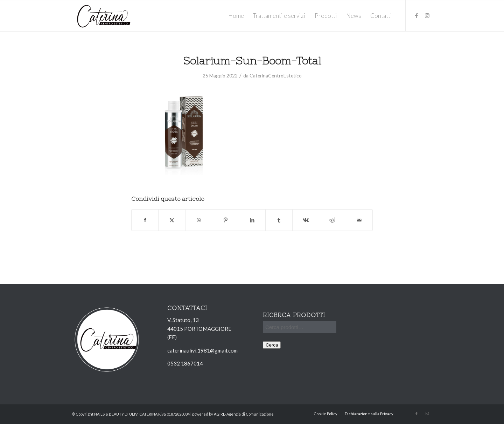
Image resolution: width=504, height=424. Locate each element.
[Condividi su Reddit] (332, 220)
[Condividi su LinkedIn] (252, 220)
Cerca (272, 345)
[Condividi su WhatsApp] (199, 220)
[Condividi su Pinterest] (225, 220)
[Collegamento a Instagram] (427, 15)
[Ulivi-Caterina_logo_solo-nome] (104, 16)
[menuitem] (236, 16)
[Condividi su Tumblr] (279, 220)
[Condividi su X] (172, 220)
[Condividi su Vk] (306, 220)
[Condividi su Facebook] (145, 220)
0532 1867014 (185, 363)
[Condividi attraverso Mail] (359, 220)
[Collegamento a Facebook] (416, 15)
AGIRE (219, 414)
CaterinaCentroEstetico (276, 76)
